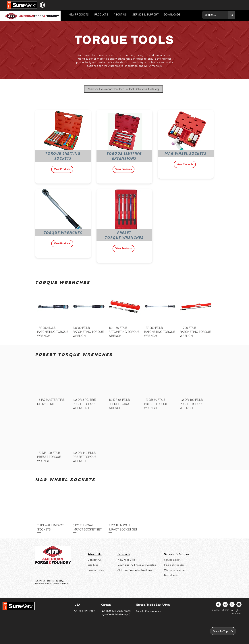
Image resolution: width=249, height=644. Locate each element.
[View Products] (62, 169)
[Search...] (213, 15)
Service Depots (173, 560)
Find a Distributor (174, 565)
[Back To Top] (223, 631)
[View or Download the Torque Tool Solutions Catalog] (123, 89)
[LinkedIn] (232, 604)
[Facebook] (218, 604)
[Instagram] (225, 604)
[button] (145, 16)
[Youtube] (239, 604)
